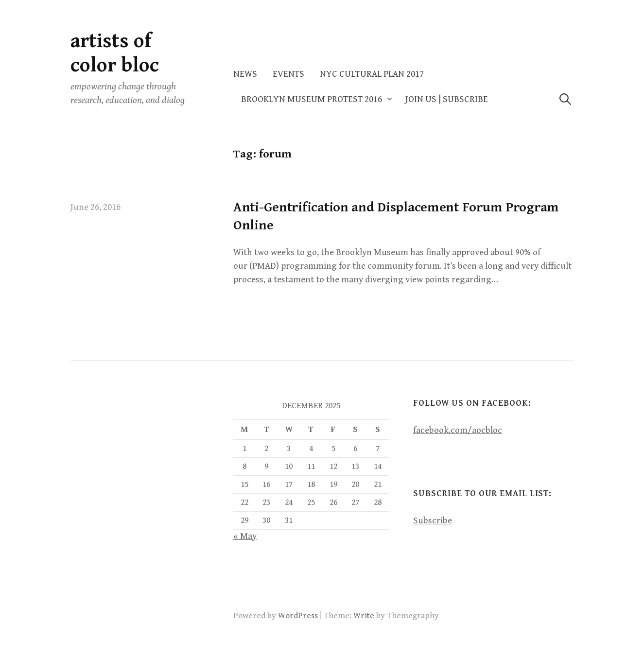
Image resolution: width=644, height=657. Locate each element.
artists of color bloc (115, 53)
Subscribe (433, 521)
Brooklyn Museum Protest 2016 (312, 99)
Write (364, 616)
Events (288, 74)
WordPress (298, 616)
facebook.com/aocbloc (458, 430)
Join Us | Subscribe (447, 99)
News (245, 74)
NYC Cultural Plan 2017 (372, 74)
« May (245, 536)
